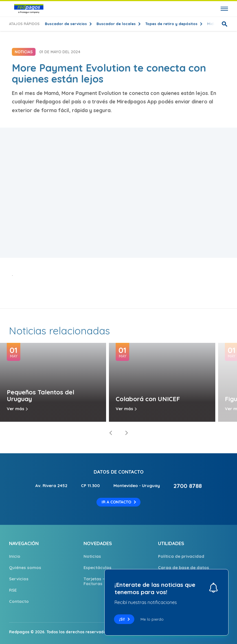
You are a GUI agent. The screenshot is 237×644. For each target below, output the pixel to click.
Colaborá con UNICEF (148, 399)
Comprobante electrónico (185, 579)
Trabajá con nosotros (181, 590)
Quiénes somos (25, 568)
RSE (13, 590)
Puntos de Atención (178, 601)
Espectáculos (97, 568)
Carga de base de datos (184, 568)
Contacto (19, 601)
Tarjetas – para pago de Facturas (109, 581)
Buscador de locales (117, 24)
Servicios (19, 579)
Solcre (222, 632)
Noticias (92, 556)
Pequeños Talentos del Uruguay (40, 396)
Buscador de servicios (66, 24)
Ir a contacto (116, 502)
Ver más (16, 409)
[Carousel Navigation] (118, 433)
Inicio (15, 556)
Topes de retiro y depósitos (172, 24)
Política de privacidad (181, 556)
